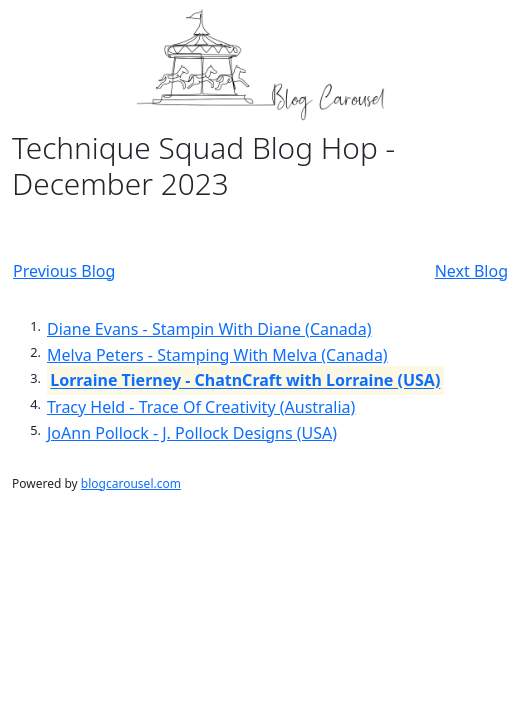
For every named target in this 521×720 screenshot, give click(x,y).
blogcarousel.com (131, 483)
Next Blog (471, 271)
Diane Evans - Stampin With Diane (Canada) (209, 329)
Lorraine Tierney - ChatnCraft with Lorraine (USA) (245, 381)
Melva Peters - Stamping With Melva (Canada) (217, 355)
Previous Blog (64, 271)
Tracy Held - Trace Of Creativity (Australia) (201, 407)
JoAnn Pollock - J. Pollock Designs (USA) (192, 433)
